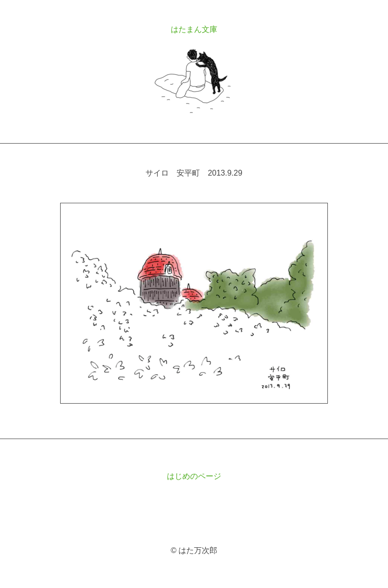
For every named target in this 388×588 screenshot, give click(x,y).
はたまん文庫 (194, 29)
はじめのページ (194, 476)
